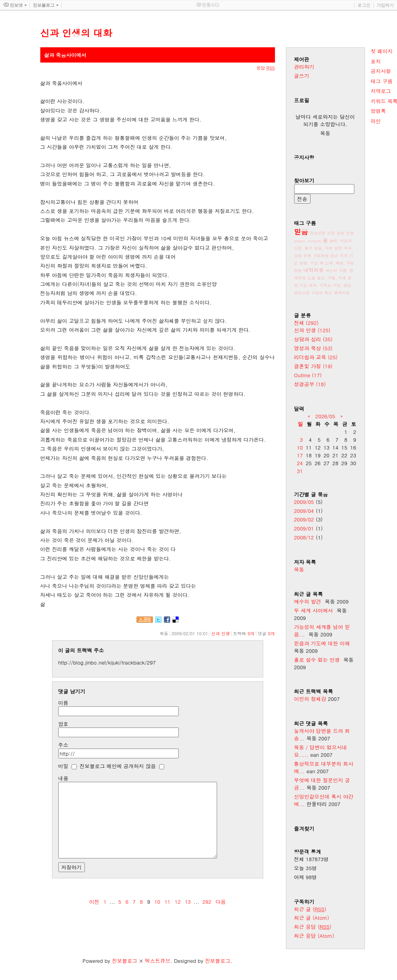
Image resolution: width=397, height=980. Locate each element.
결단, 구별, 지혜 (331, 278)
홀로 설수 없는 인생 (317, 660)
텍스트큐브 (157, 961)
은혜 (307, 256)
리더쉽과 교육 (316, 357)
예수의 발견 (308, 601)
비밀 (63, 766)
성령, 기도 (309, 263)
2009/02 (304, 519)
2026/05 (325, 416)
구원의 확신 (322, 293)
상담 (341, 233)
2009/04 (304, 511)
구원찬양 (321, 256)
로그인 (364, 5)
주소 (63, 745)
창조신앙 (318, 233)
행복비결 (342, 293)
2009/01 (304, 528)
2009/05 (304, 502)
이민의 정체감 (310, 699)
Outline (308, 375)
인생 (350, 233)
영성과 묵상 (313, 348)
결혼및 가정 (313, 366)
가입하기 (385, 5)
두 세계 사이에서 (314, 610)
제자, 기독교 (320, 285)
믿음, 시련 (323, 248)
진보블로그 (125, 961)
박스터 (331, 271)
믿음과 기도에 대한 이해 (322, 643)
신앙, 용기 (303, 248)
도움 (311, 278)
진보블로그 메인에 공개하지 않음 (118, 766)
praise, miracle (308, 241)
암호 (63, 724)
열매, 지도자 (340, 241)
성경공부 (310, 384)
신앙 (331, 233)
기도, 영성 (342, 285)
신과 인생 (221, 633)
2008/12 (304, 537)
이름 (63, 703)
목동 (299, 569)
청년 (334, 256)
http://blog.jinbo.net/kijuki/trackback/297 (107, 662)
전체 (306, 323)
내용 (63, 778)
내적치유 (314, 270)
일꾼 (338, 248)
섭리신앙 (302, 293)
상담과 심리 (313, 339)
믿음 (301, 232)
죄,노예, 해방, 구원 (337, 263)
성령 (298, 271)
